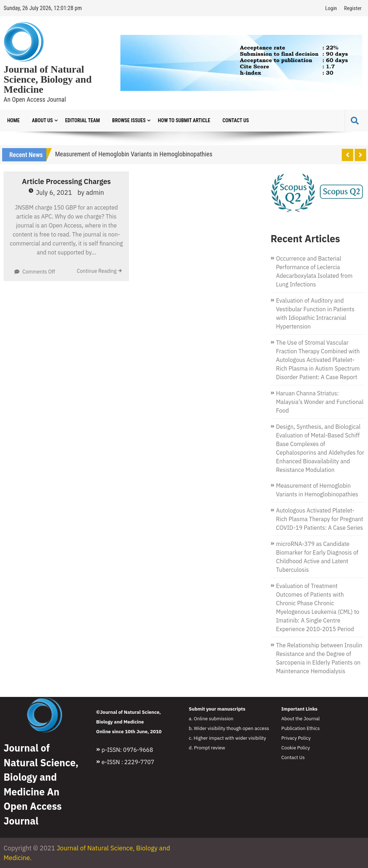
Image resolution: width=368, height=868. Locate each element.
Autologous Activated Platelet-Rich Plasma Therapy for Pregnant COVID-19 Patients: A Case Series (320, 519)
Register (353, 8)
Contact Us (236, 120)
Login (331, 8)
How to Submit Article (184, 120)
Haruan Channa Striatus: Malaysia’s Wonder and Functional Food (320, 402)
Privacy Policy (296, 738)
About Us (42, 120)
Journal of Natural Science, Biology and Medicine (48, 79)
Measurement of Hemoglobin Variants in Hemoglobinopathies (134, 154)
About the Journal (301, 718)
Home (13, 120)
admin (95, 192)
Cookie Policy (296, 748)
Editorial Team (82, 120)
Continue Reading (97, 271)
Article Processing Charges (66, 181)
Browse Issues (129, 120)
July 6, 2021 (54, 192)
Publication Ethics (301, 728)
